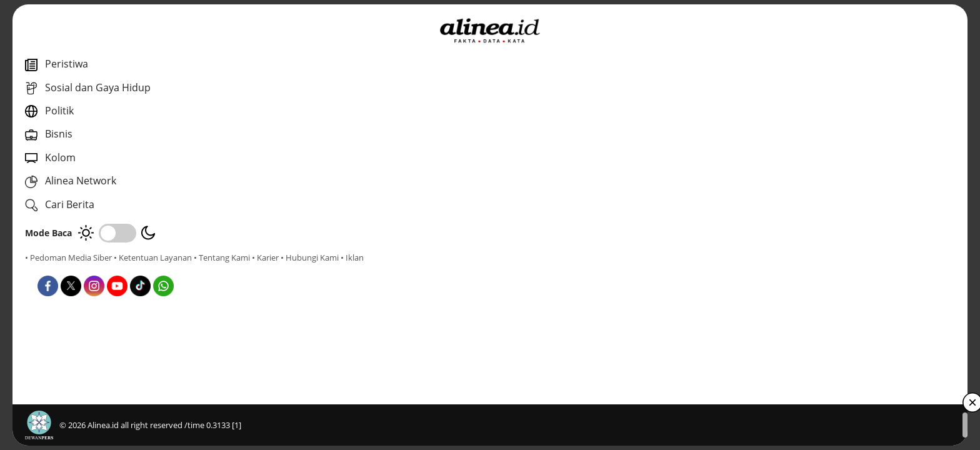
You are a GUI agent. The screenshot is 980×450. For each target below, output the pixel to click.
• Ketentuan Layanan (153, 257)
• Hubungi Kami (141, 269)
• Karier (97, 269)
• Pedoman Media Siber (68, 257)
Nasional (349, 280)
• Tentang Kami (53, 269)
